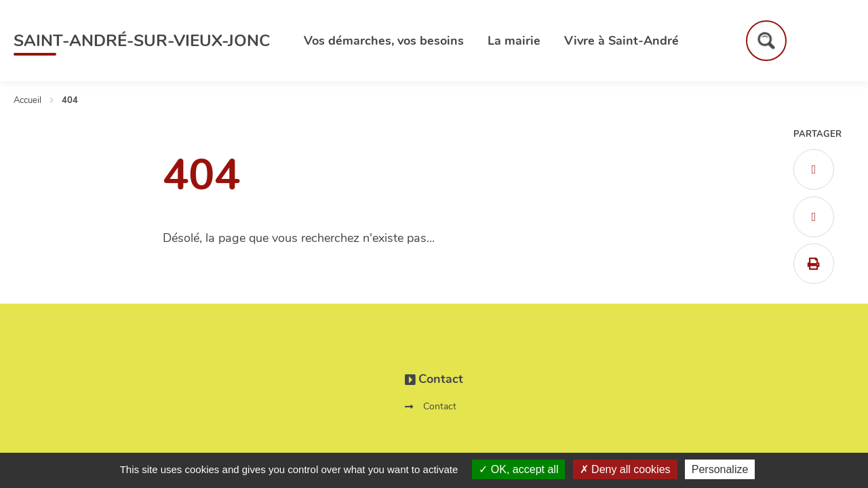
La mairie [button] (514, 41)
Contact (440, 406)
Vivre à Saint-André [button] (622, 41)
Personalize (720, 469)
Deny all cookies (625, 469)
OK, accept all (518, 469)
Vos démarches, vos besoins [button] (384, 41)
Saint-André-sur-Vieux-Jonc (142, 41)
